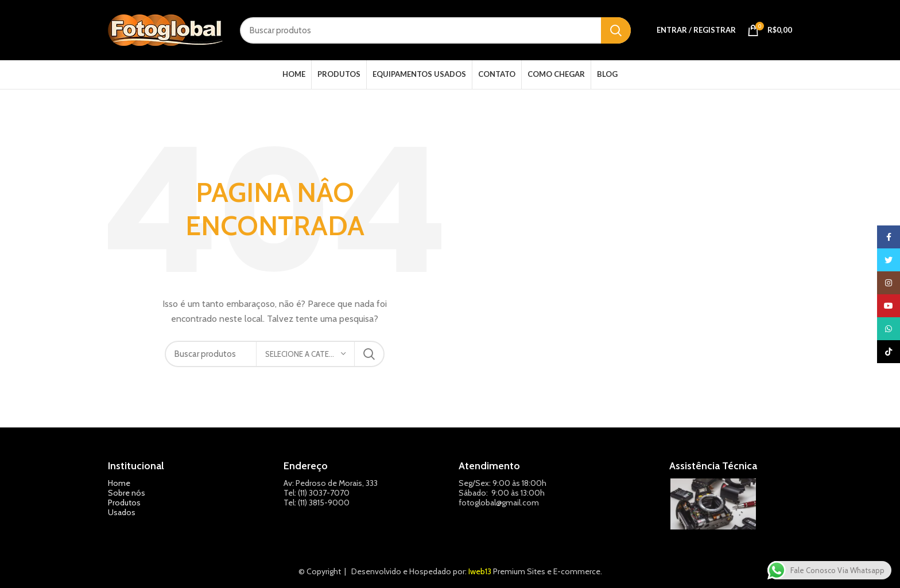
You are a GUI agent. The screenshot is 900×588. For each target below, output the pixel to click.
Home (119, 483)
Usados (122, 512)
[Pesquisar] (435, 30)
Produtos (124, 503)
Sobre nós (127, 493)
